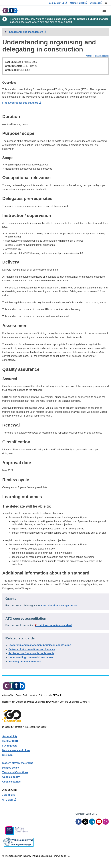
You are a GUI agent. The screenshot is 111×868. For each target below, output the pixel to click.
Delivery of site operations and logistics (32, 649)
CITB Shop (9, 800)
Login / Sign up (58, 3)
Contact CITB (79, 3)
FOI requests (10, 746)
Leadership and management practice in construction (40, 645)
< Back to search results (97, 56)
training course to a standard (55, 625)
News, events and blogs (16, 750)
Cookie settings (11, 782)
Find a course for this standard (22, 103)
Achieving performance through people (31, 653)
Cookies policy (11, 777)
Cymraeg (96, 3)
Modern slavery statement (17, 763)
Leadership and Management (53, 32)
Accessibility (10, 736)
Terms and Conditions (15, 772)
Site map (7, 755)
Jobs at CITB (9, 795)
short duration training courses (59, 606)
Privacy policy (11, 768)
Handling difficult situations (25, 662)
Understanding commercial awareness (31, 657)
